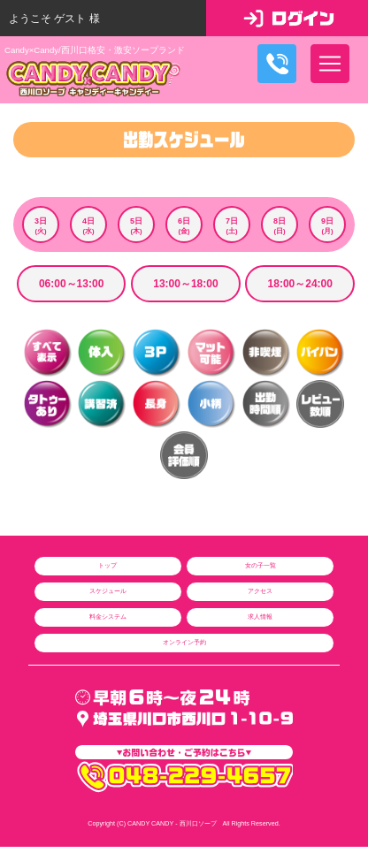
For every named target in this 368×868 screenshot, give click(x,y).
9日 (327, 226)
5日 (136, 226)
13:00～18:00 (185, 284)
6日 (184, 226)
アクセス (260, 591)
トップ (107, 565)
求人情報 (260, 617)
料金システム (108, 617)
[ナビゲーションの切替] (330, 64)
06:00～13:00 (71, 284)
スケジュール (108, 591)
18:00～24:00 (300, 284)
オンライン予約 (184, 642)
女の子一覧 (261, 565)
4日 (88, 226)
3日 (41, 226)
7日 (232, 226)
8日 (280, 226)
